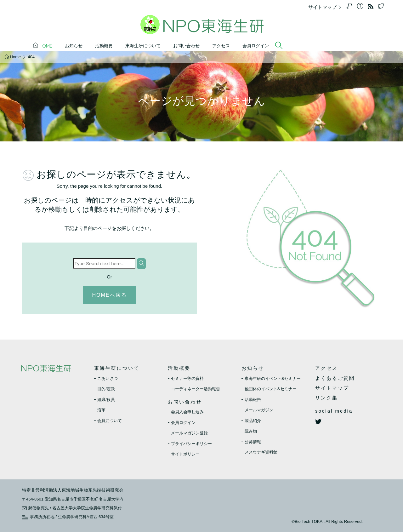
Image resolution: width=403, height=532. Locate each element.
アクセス (221, 46)
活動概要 (179, 368)
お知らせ (253, 368)
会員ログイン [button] (256, 46)
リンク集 (326, 398)
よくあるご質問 (335, 378)
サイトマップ (326, 7)
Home (43, 46)
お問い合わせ (185, 402)
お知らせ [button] (74, 46)
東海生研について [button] (143, 46)
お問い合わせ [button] (186, 46)
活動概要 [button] (104, 46)
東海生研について (117, 368)
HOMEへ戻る (110, 295)
